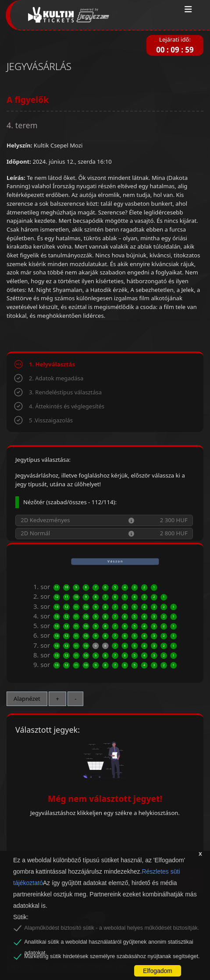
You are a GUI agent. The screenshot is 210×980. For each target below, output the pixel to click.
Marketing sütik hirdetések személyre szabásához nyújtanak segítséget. (112, 956)
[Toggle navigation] (188, 10)
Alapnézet (27, 699)
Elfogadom (158, 971)
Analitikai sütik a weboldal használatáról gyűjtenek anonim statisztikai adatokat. (109, 943)
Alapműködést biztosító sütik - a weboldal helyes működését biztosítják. (112, 928)
